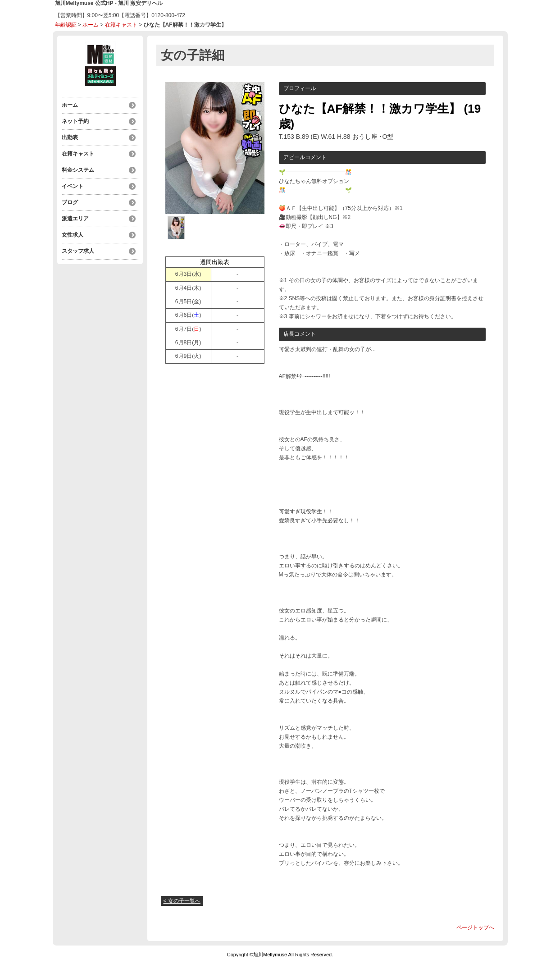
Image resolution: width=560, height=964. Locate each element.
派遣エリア (75, 219)
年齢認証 (66, 25)
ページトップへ (475, 927)
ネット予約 (75, 121)
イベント (73, 186)
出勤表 (70, 137)
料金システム (78, 170)
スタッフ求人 (78, 251)
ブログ (70, 202)
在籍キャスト (121, 25)
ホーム (91, 25)
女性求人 (73, 235)
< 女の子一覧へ (182, 901)
